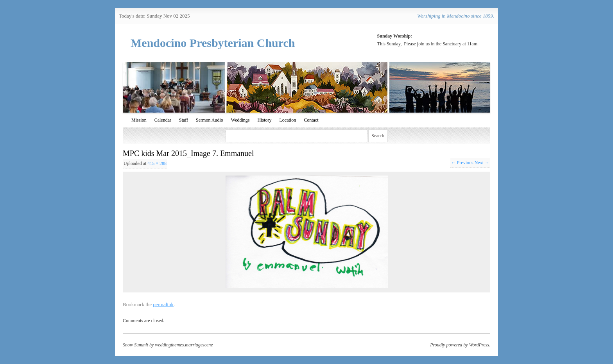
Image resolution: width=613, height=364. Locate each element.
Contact (311, 120)
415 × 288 (157, 163)
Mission (139, 120)
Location (288, 120)
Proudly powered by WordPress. (460, 345)
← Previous (462, 163)
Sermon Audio (210, 120)
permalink (163, 304)
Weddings (240, 120)
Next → (482, 163)
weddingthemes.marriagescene (184, 345)
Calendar (163, 120)
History (264, 120)
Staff (184, 120)
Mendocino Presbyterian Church (213, 43)
